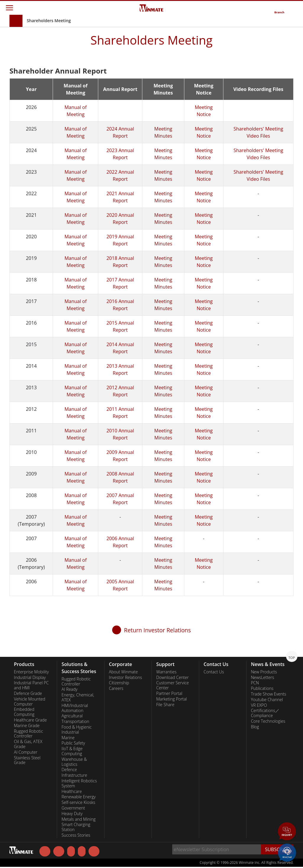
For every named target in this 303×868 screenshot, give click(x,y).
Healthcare (72, 792)
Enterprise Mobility (31, 672)
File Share (165, 705)
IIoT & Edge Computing (72, 751)
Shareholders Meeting (49, 21)
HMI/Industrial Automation (75, 708)
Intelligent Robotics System (79, 783)
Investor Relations (125, 678)
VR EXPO (259, 705)
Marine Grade (27, 726)
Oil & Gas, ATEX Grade (28, 744)
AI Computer (26, 752)
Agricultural (72, 716)
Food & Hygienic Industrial (77, 730)
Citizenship (119, 683)
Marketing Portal (172, 699)
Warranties (166, 672)
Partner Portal (169, 693)
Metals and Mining (79, 819)
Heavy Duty (72, 814)
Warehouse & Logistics (74, 762)
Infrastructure (74, 775)
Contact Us (214, 672)
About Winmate (123, 672)
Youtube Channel (267, 700)
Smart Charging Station (76, 827)
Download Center (173, 678)
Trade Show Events (269, 694)
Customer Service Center (173, 685)
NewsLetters (262, 678)
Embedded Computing (24, 712)
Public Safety (73, 743)
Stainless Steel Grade (27, 760)
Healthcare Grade (30, 720)
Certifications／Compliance (265, 713)
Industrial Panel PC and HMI (31, 685)
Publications (262, 688)
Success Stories (76, 835)
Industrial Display (30, 678)
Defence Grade (28, 693)
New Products (264, 672)
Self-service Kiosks (78, 802)
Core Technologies (268, 721)
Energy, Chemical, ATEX (78, 697)
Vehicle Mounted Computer (30, 702)
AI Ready (70, 689)
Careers (116, 688)
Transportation (75, 722)
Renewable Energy (79, 797)
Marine (68, 738)
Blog (255, 727)
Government (73, 808)
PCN (255, 683)
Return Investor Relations (157, 630)
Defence (69, 770)
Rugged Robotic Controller (28, 734)
